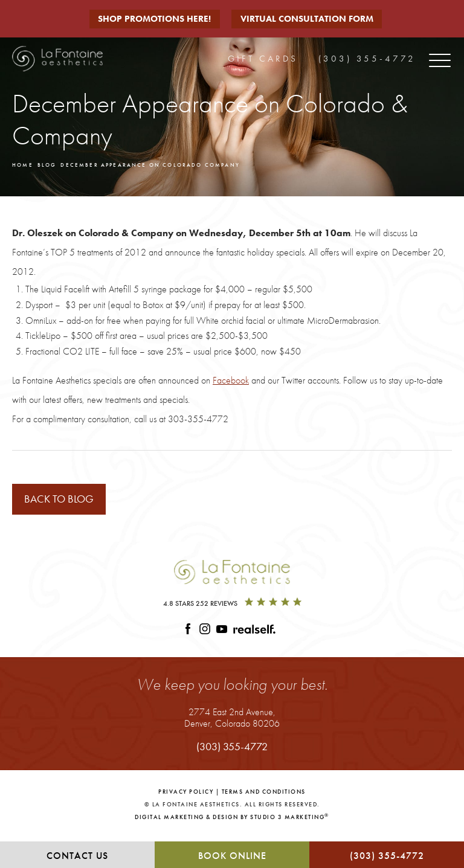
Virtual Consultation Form (313, 19)
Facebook (231, 383)
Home (25, 166)
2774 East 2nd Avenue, (232, 723)
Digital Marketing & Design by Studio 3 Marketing (232, 822)
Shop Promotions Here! (154, 19)
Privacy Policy (186, 797)
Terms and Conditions (264, 797)
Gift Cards (263, 57)
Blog (54, 166)
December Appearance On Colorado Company (182, 166)
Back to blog (67, 502)
